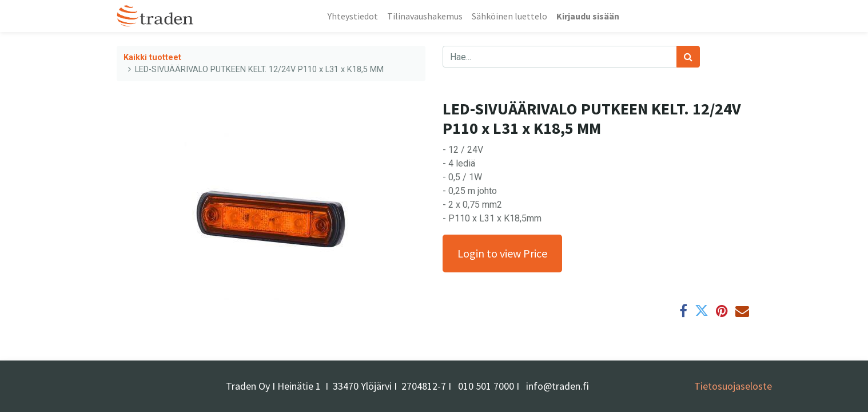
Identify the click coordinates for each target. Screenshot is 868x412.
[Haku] (688, 57)
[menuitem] (353, 16)
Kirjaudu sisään (588, 16)
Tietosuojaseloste (733, 386)
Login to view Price (502, 253)
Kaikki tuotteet (152, 58)
